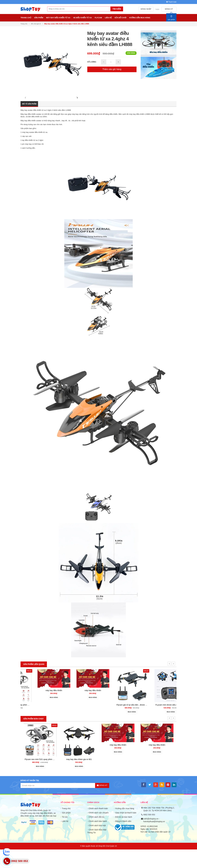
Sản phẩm (66, 831)
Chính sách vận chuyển (99, 831)
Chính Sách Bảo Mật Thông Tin (97, 850)
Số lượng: (92, 62)
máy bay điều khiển (79, 709)
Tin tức (65, 836)
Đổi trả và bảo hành (124, 836)
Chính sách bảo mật (97, 844)
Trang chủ (66, 827)
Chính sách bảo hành (98, 840)
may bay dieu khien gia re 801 (79, 778)
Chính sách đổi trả (96, 836)
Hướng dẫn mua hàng (125, 827)
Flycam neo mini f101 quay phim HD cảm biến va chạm (48, 723)
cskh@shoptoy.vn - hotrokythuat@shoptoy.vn (154, 839)
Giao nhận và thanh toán (126, 831)
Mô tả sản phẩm (29, 123)
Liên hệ (65, 840)
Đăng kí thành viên (123, 840)
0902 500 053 (149, 833)
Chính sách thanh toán (98, 827)
